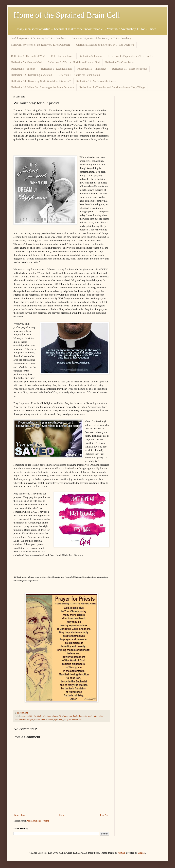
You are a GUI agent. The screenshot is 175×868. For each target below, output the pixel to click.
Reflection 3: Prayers (91, 56)
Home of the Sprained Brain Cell (67, 15)
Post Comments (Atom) (38, 821)
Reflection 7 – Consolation (120, 62)
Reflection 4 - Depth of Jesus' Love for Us (131, 56)
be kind (38, 716)
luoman (121, 853)
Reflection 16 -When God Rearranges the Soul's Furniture (42, 87)
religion (30, 720)
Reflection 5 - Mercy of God (27, 62)
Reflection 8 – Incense (23, 69)
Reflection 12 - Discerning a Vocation (32, 75)
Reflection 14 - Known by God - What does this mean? (41, 81)
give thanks (73, 716)
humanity (83, 716)
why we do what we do (74, 720)
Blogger (142, 853)
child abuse (47, 716)
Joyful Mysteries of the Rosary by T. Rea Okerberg (39, 38)
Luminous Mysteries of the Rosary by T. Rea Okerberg (101, 38)
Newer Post (20, 815)
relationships (20, 720)
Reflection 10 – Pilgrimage (92, 69)
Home (62, 815)
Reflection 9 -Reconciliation (56, 69)
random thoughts (95, 716)
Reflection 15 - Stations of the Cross (96, 81)
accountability (28, 716)
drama (55, 716)
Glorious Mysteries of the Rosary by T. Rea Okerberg (105, 45)
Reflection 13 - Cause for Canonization (79, 75)
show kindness (47, 720)
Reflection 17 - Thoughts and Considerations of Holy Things (112, 87)
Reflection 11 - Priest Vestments (129, 69)
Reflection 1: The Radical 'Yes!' (28, 56)
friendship (63, 716)
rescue (37, 720)
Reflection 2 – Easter (62, 56)
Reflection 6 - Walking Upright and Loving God (74, 62)
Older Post (104, 815)
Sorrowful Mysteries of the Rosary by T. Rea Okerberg (41, 45)
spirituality (59, 720)
